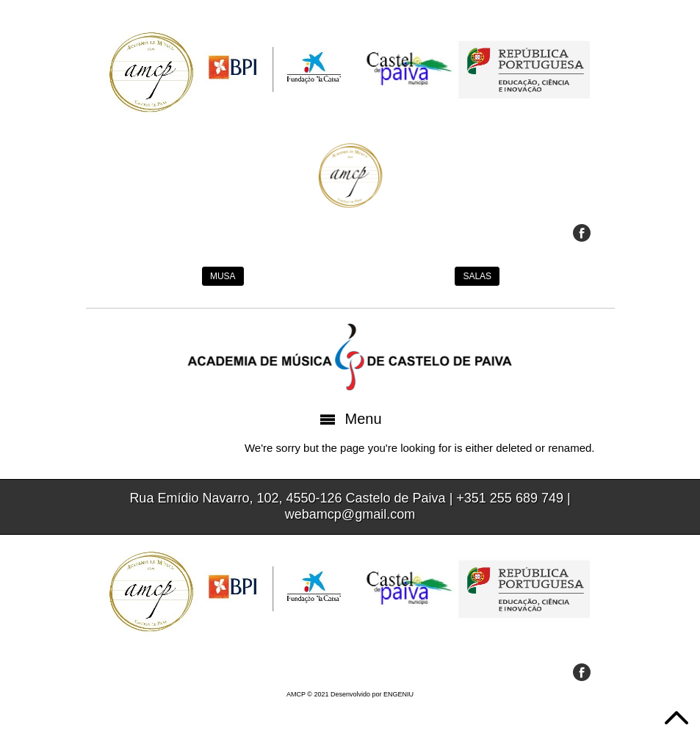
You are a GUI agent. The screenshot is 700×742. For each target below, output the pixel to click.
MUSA (223, 276)
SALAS (477, 276)
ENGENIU (398, 694)
